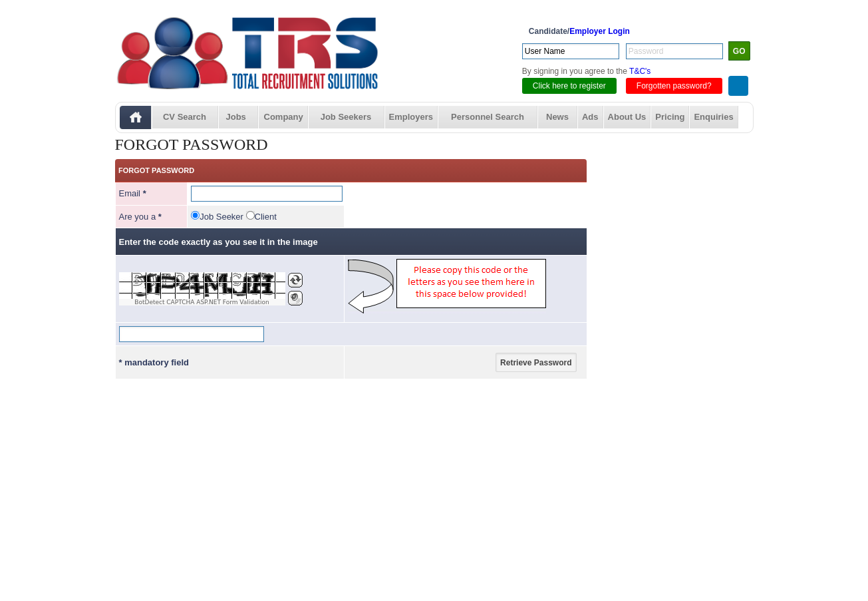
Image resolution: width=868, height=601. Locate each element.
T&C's (640, 71)
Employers (411, 117)
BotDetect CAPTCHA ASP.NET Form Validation (202, 302)
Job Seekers (346, 117)
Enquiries (713, 117)
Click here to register (569, 86)
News (557, 117)
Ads (590, 117)
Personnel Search (488, 117)
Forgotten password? (674, 86)
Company (284, 117)
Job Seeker (221, 217)
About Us (627, 117)
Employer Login (600, 31)
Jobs (236, 117)
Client (266, 217)
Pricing (670, 117)
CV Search (185, 117)
